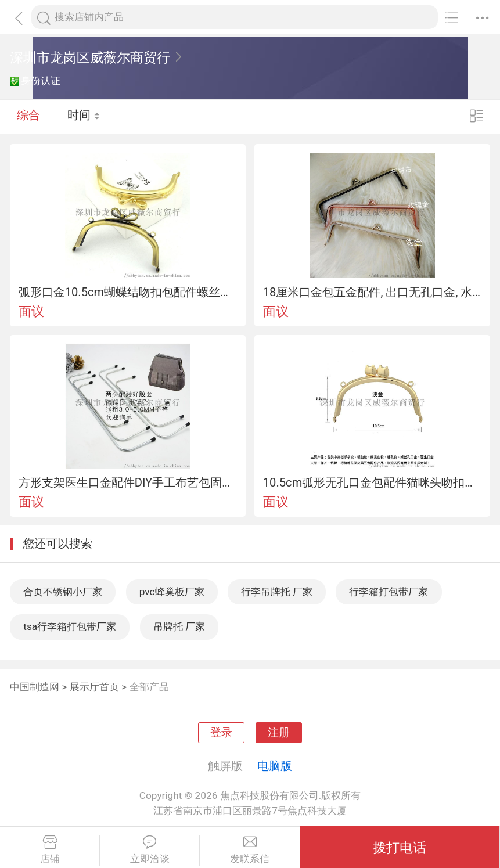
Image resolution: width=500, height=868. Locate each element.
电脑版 (275, 766)
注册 (279, 733)
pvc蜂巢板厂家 (172, 592)
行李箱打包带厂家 (389, 592)
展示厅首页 (94, 687)
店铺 (50, 850)
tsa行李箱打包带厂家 (70, 626)
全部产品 (149, 687)
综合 (28, 116)
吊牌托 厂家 (179, 626)
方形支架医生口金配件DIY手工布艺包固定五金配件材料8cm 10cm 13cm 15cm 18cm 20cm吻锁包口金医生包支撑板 (128, 482)
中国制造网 (35, 687)
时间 (84, 116)
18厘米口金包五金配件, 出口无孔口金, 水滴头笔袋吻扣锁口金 (373, 292)
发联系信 (250, 850)
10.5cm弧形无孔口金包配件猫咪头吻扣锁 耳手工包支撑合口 (373, 482)
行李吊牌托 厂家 (277, 592)
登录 (221, 733)
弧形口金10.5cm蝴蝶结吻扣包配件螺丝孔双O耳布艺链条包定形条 (128, 292)
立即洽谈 (150, 850)
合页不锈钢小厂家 (63, 592)
